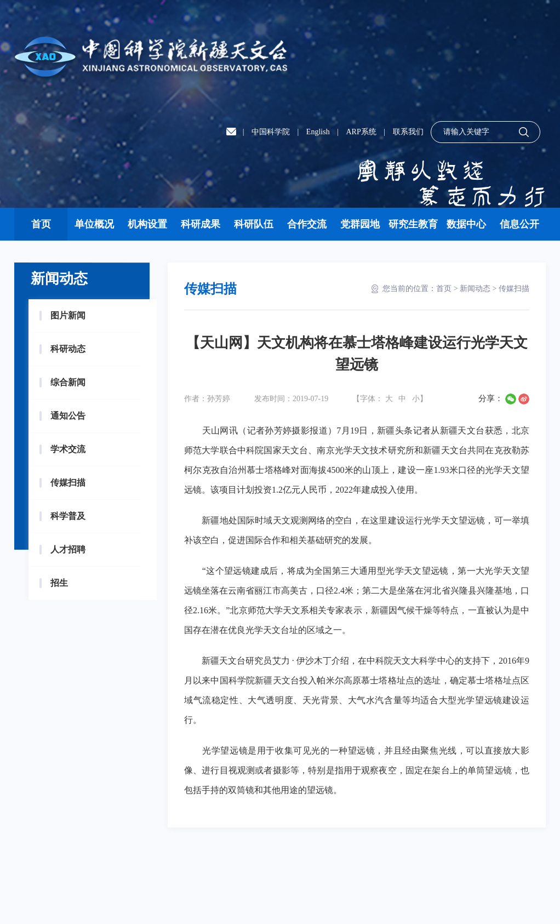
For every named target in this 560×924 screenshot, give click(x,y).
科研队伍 (254, 224)
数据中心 (466, 224)
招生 (59, 583)
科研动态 (68, 349)
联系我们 (408, 132)
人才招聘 (68, 549)
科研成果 (201, 224)
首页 (41, 224)
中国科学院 (271, 132)
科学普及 (68, 516)
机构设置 (147, 224)
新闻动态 (475, 289)
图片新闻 (68, 315)
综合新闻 (68, 382)
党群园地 (360, 224)
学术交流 (68, 449)
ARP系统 (361, 132)
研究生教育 (413, 224)
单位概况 (94, 224)
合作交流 (307, 224)
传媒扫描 (68, 483)
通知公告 (68, 416)
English (318, 132)
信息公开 (519, 224)
